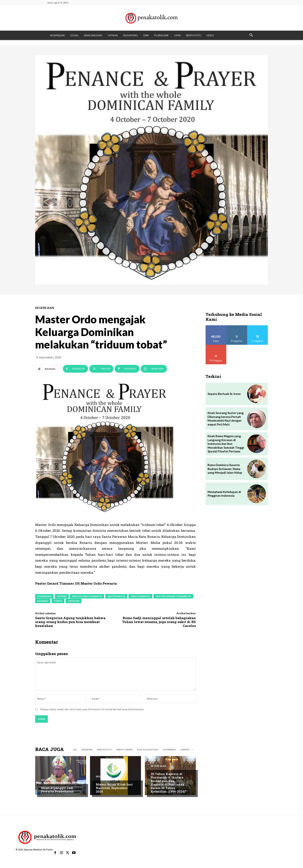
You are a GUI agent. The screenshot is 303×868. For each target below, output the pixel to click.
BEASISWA (87, 750)
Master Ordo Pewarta (87, 596)
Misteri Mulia (116, 596)
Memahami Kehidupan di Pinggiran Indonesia (224, 494)
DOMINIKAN (169, 750)
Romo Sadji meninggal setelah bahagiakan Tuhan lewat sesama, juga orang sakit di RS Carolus (159, 622)
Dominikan (44, 596)
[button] (251, 36)
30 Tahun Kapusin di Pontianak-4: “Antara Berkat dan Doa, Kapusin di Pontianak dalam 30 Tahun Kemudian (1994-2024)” (168, 783)
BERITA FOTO (194, 35)
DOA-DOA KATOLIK (148, 750)
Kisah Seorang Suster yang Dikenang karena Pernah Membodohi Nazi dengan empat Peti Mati (226, 419)
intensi (62, 596)
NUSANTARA (130, 35)
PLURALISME (161, 35)
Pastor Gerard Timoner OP (173, 596)
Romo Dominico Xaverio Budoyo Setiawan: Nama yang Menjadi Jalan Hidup (225, 469)
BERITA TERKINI (124, 750)
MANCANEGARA (93, 35)
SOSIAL (74, 35)
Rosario (43, 601)
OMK (146, 35)
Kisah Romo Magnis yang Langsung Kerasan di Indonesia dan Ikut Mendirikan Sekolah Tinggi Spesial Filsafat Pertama (226, 444)
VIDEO (210, 35)
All (75, 750)
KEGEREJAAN (57, 35)
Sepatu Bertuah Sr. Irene (224, 394)
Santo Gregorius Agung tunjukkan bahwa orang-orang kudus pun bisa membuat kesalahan (70, 622)
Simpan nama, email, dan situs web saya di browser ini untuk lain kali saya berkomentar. (92, 710)
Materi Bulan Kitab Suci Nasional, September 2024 (114, 788)
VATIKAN (113, 35)
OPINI (177, 35)
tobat (58, 601)
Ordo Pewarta (140, 596)
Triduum (74, 601)
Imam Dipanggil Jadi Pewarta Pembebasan (57, 790)
